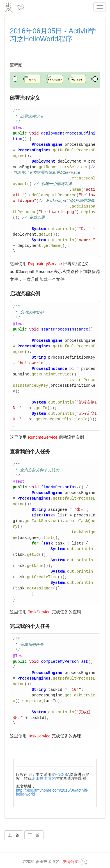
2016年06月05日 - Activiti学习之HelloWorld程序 (53, 35)
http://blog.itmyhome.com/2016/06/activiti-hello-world (52, 792)
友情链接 (70, 862)
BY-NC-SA (61, 774)
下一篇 (34, 835)
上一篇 (14, 835)
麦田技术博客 (43, 778)
